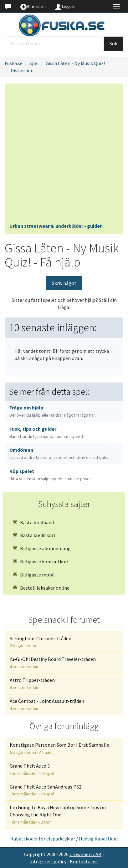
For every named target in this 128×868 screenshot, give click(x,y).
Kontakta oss (84, 861)
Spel (34, 63)
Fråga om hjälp (53, 411)
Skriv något (64, 283)
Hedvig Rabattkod (98, 839)
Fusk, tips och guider (47, 432)
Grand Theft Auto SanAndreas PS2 (46, 790)
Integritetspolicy (48, 861)
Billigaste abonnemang (42, 548)
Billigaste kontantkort (41, 561)
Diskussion (22, 70)
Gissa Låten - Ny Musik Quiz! (75, 63)
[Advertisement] (64, 155)
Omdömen (59, 453)
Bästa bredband (33, 522)
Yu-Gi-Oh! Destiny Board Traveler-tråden (53, 663)
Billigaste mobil (34, 575)
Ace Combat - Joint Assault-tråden (47, 705)
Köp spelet (51, 475)
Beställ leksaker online (41, 588)
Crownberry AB (85, 854)
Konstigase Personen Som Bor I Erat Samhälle (59, 748)
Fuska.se (14, 63)
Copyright (35, 854)
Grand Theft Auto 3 (32, 769)
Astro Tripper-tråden (32, 684)
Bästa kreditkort (34, 535)
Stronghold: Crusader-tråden (41, 642)
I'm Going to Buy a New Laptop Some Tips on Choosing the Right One (58, 815)
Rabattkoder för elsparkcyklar (43, 839)
